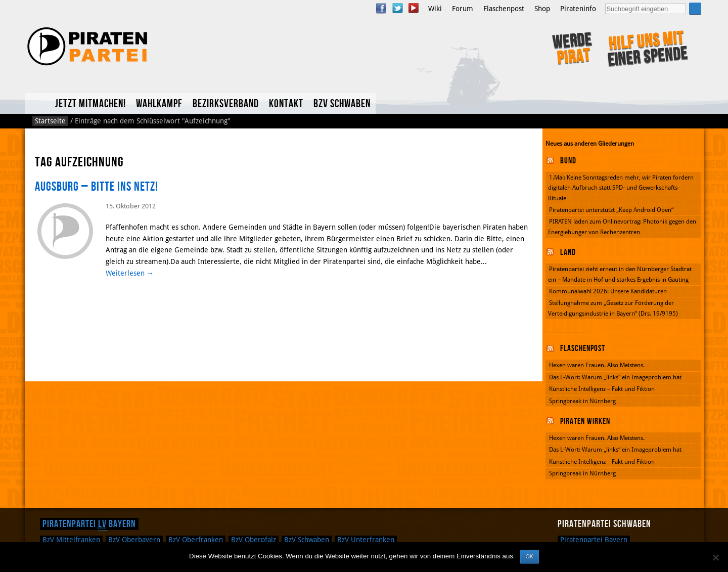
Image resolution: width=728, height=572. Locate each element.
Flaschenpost (504, 9)
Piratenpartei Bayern (89, 524)
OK (530, 556)
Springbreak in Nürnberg (582, 401)
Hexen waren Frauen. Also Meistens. (597, 365)
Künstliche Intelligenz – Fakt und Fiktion (602, 389)
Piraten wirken (585, 421)
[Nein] (715, 557)
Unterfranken (366, 540)
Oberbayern (134, 540)
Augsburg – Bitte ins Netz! (97, 187)
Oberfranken (196, 540)
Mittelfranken (71, 540)
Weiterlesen (130, 273)
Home (37, 103)
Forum (463, 9)
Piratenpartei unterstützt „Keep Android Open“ (611, 210)
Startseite (50, 121)
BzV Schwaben (342, 104)
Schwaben (307, 540)
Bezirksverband (226, 104)
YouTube (414, 8)
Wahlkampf (159, 104)
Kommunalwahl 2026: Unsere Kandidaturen (608, 291)
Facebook (381, 8)
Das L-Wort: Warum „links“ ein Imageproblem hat (615, 377)
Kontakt (286, 104)
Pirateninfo (578, 9)
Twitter (397, 8)
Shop (542, 9)
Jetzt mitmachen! (90, 104)
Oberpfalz (254, 540)
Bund (568, 161)
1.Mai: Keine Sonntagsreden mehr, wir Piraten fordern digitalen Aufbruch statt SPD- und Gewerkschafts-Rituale (621, 188)
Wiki (435, 9)
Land (568, 252)
